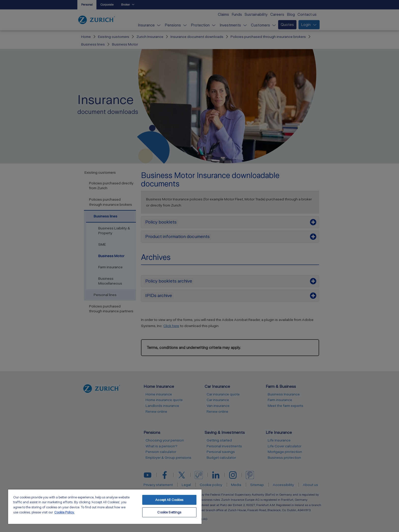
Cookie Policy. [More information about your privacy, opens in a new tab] (64, 512)
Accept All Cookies (169, 500)
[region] (105, 506)
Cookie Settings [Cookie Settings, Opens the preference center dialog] (169, 512)
